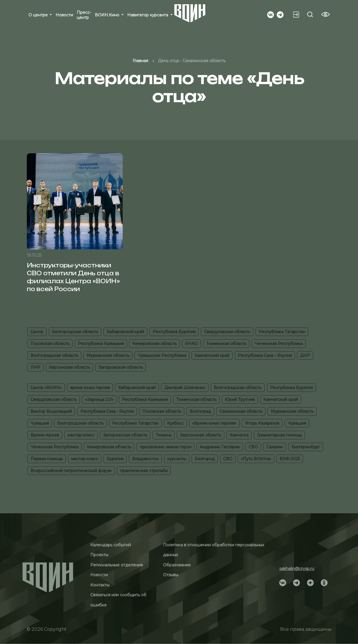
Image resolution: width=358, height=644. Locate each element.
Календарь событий (111, 545)
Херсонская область (69, 367)
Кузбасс (175, 423)
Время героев (45, 435)
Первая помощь (47, 459)
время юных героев (90, 388)
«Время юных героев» (214, 423)
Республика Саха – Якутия (265, 355)
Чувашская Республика (162, 355)
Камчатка (239, 435)
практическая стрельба (144, 471)
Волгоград (200, 411)
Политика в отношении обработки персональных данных (214, 550)
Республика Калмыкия (101, 344)
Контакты (100, 585)
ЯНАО (191, 344)
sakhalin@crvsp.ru (297, 569)
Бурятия (115, 459)
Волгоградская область (54, 355)
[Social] (271, 14)
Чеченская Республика (279, 344)
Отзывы (171, 575)
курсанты (177, 459)
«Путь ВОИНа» (256, 459)
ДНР (305, 355)
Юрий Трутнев (240, 400)
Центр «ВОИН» (46, 388)
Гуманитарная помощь (279, 435)
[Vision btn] (326, 14)
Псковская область (50, 344)
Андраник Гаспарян (220, 447)
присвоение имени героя (165, 447)
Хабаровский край (125, 332)
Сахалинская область (241, 411)
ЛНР (35, 367)
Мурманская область (108, 355)
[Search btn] (310, 14)
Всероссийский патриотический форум (71, 471)
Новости (64, 15)
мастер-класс (81, 435)
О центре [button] (39, 15)
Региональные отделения (117, 565)
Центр (37, 332)
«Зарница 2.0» (99, 400)
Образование (177, 565)
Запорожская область (121, 367)
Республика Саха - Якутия (107, 411)
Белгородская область (75, 332)
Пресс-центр (84, 15)
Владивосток (145, 459)
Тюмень (164, 435)
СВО (253, 447)
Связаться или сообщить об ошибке (118, 600)
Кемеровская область (154, 344)
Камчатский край (212, 355)
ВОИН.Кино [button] (108, 15)
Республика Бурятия (174, 332)
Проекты (99, 555)
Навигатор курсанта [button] (148, 15)
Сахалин (275, 447)
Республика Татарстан (282, 332)
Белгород (205, 459)
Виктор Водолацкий (51, 411)
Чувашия (40, 423)
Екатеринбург (306, 447)
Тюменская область (226, 344)
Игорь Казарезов (262, 423)
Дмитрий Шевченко (185, 388)
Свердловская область (227, 332)
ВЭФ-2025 (290, 459)
